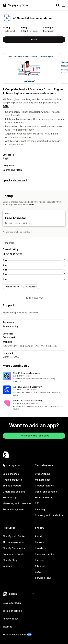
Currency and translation (49, 515)
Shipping (40, 509)
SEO (37, 503)
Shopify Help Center (14, 536)
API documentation (13, 542)
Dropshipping (43, 474)
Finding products (12, 480)
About (38, 536)
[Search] (58, 5)
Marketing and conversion (17, 503)
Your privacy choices (14, 634)
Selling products (12, 486)
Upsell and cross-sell (15, 180)
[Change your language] (22, 594)
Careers (39, 542)
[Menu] (64, 5)
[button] (34, 377)
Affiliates (40, 566)
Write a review (12, 287)
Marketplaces (43, 480)
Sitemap (7, 627)
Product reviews (44, 486)
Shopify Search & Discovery (27, 373)
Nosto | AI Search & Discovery (28, 401)
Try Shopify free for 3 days (34, 436)
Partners (40, 560)
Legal (38, 572)
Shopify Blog (10, 560)
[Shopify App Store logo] (16, 5)
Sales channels (11, 474)
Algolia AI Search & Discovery (27, 387)
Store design (10, 498)
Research (8, 566)
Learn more (29, 205)
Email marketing (44, 498)
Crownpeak (49, 31)
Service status (43, 578)
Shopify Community (14, 548)
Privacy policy (11, 326)
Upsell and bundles (46, 492)
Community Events (13, 554)
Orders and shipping (14, 492)
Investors (40, 548)
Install (34, 39)
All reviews (31, 287)
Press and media (44, 554)
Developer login (12, 603)
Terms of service (12, 611)
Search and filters (13, 170)
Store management (14, 509)
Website (7, 342)
